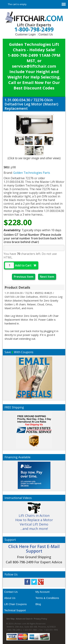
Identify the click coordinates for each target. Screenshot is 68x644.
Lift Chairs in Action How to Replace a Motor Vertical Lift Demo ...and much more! (34, 518)
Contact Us (46, 34)
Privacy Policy (40, 619)
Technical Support (15, 610)
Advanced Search (24, 619)
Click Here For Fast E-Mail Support (34, 549)
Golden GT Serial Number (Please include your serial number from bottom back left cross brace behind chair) (33, 238)
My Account (43, 592)
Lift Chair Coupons (15, 604)
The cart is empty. (17, 4)
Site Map (11, 619)
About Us (10, 598)
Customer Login (25, 34)
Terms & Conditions (47, 598)
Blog (38, 604)
